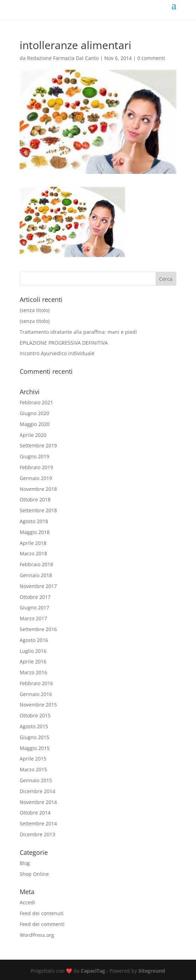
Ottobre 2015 (35, 715)
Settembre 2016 (38, 629)
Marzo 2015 (33, 769)
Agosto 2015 (34, 726)
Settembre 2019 (38, 445)
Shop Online (34, 874)
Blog (25, 863)
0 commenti (151, 58)
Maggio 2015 (35, 748)
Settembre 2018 (38, 510)
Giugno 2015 (34, 737)
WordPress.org (37, 935)
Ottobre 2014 (35, 813)
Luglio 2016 (33, 651)
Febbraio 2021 (36, 402)
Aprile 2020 (33, 435)
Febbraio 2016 (36, 683)
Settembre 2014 (38, 823)
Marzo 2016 (33, 672)
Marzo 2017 (33, 618)
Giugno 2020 (34, 413)
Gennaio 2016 (36, 694)
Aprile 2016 (33, 661)
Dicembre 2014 (37, 791)
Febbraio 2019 (36, 467)
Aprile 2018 (33, 543)
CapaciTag (93, 971)
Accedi (27, 902)
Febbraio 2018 (36, 564)
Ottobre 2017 (35, 597)
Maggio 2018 (35, 532)
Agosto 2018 (34, 521)
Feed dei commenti (42, 924)
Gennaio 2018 (36, 575)
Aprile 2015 (33, 759)
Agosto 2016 (34, 640)
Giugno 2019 (34, 456)
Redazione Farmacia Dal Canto (63, 58)
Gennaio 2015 (36, 780)
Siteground (152, 971)
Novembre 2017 (38, 586)
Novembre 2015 (38, 705)
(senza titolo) (35, 310)
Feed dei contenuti (42, 913)
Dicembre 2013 (37, 834)
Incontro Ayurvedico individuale (57, 353)
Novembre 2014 (38, 802)
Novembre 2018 (38, 489)
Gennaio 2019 (36, 478)
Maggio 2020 (35, 424)
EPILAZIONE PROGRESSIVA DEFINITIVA (64, 343)
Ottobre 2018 (35, 499)
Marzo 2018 (33, 553)
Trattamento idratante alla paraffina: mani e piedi (78, 332)
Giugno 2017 (34, 607)
